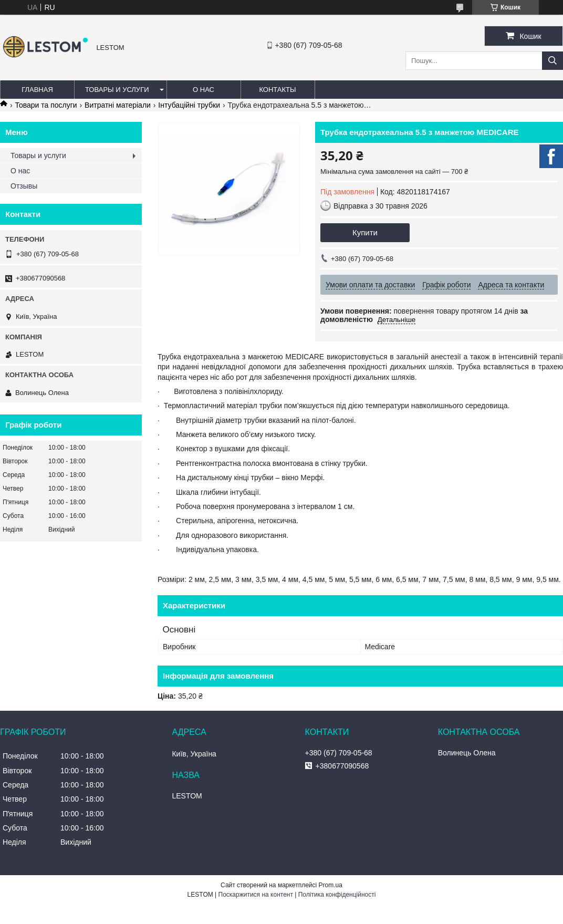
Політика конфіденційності (337, 895)
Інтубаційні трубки (189, 105)
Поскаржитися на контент (256, 895)
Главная (37, 90)
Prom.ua (331, 885)
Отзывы (24, 186)
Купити (365, 232)
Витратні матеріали (118, 105)
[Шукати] (552, 61)
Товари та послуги (46, 105)
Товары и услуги (117, 90)
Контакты (277, 90)
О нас (204, 90)
